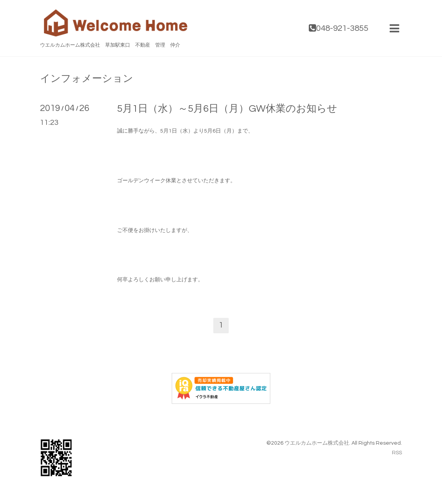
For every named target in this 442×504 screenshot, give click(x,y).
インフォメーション (87, 79)
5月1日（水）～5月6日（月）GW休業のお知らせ (227, 109)
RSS (397, 453)
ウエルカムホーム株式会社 (317, 443)
